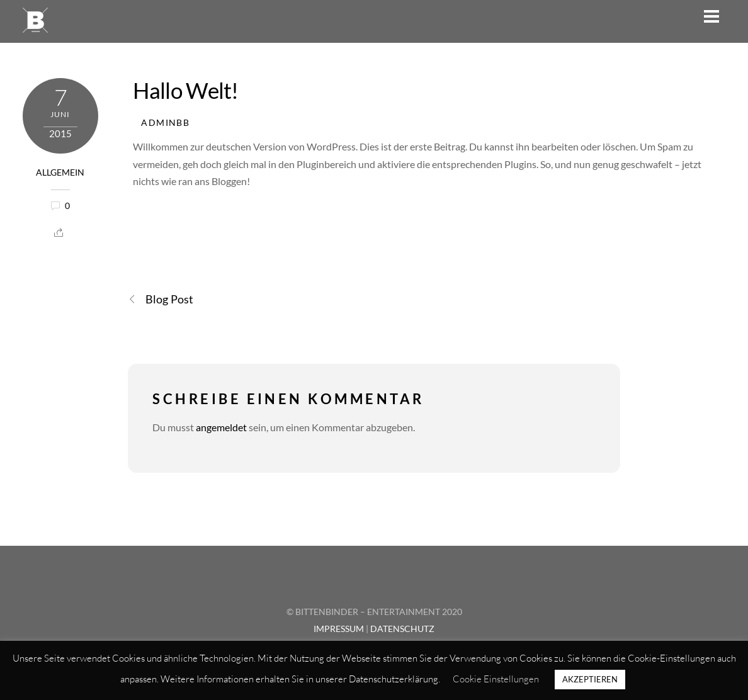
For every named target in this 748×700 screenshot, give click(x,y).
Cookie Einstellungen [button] (496, 679)
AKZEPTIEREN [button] (590, 679)
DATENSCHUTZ (402, 629)
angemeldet (221, 427)
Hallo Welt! (185, 90)
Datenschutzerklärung (394, 679)
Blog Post (161, 299)
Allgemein (60, 172)
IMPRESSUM (339, 629)
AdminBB (165, 123)
